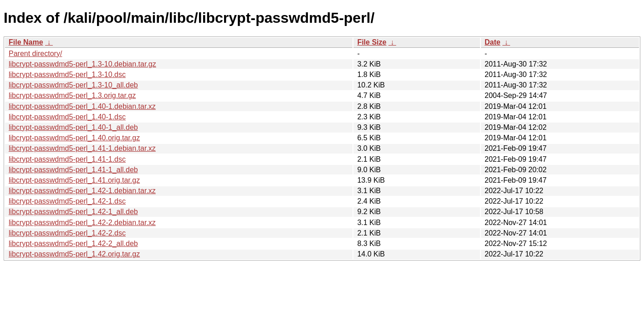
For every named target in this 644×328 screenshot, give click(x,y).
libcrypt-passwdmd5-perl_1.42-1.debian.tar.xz (82, 191)
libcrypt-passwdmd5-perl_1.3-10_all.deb (73, 85)
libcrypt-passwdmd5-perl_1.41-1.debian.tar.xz (82, 148)
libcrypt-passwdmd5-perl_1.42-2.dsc (67, 233)
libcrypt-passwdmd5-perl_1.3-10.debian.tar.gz (82, 64)
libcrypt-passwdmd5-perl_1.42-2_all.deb (73, 243)
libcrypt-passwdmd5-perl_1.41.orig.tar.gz (74, 180)
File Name (26, 42)
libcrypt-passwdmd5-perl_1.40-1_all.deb (73, 127)
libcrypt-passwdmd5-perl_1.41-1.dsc (67, 159)
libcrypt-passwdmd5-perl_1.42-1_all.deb (73, 212)
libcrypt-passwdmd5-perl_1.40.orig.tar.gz (74, 138)
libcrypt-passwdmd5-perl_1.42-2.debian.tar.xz (82, 223)
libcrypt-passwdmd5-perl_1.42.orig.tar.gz (74, 254)
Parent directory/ (35, 54)
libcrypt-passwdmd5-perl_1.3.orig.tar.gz (72, 95)
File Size (372, 42)
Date (493, 42)
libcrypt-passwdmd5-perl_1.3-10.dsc (67, 74)
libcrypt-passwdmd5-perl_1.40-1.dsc (67, 117)
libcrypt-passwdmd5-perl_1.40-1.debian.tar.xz (82, 106)
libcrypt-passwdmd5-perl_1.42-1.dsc (67, 201)
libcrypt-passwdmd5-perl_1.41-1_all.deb (73, 170)
